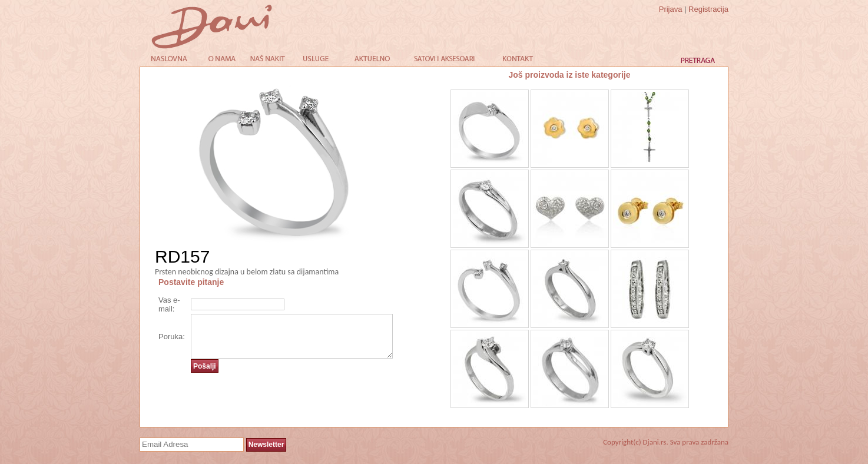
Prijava (671, 9)
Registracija (708, 9)
